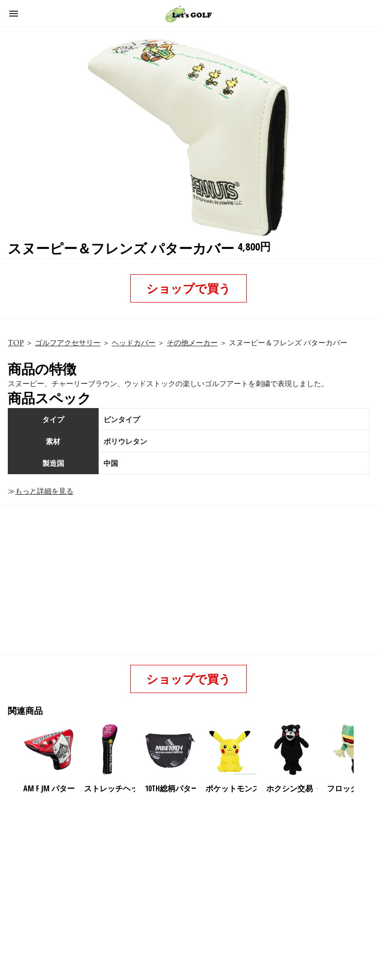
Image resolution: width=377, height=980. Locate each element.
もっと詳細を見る (44, 491)
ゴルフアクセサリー (68, 343)
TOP (16, 343)
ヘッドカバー (134, 343)
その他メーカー (192, 343)
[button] (14, 14)
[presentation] (362, 750)
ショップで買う (188, 288)
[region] (187, 877)
